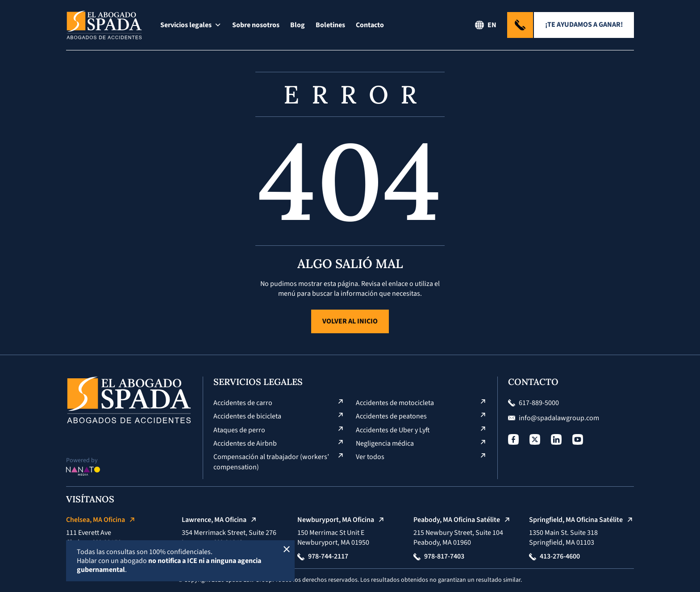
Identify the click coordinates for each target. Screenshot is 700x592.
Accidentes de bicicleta (247, 416)
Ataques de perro (239, 430)
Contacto (370, 25)
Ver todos (370, 457)
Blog (298, 25)
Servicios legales (191, 25)
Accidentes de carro (243, 403)
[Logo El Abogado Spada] (104, 25)
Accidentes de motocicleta (395, 403)
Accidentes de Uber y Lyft (393, 430)
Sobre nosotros (256, 25)
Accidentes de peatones (391, 416)
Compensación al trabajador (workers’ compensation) (271, 462)
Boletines (330, 25)
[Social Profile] (513, 439)
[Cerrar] (287, 548)
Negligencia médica (385, 443)
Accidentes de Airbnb (245, 443)
